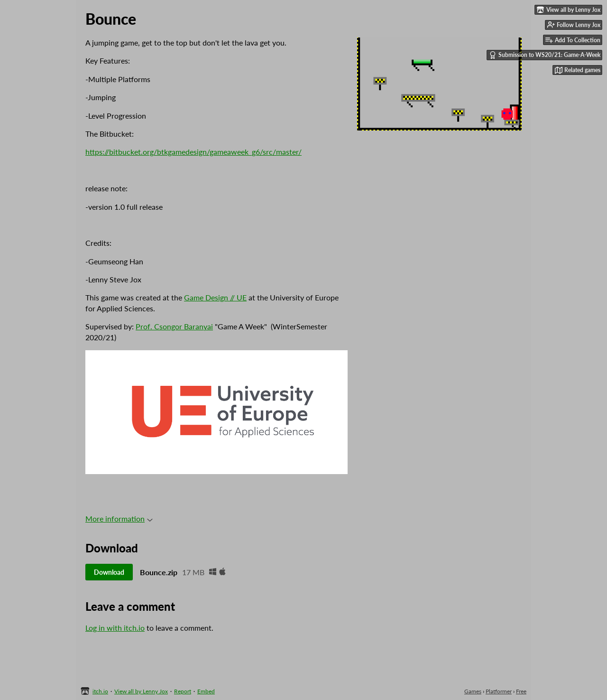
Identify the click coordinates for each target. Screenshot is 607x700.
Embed (206, 691)
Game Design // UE (215, 297)
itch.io (100, 691)
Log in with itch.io (115, 628)
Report (183, 691)
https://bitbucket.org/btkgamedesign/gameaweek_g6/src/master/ (193, 152)
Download (109, 572)
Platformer (499, 691)
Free (521, 691)
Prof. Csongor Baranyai (174, 326)
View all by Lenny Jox (141, 691)
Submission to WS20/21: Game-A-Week (545, 55)
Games (473, 691)
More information (119, 518)
